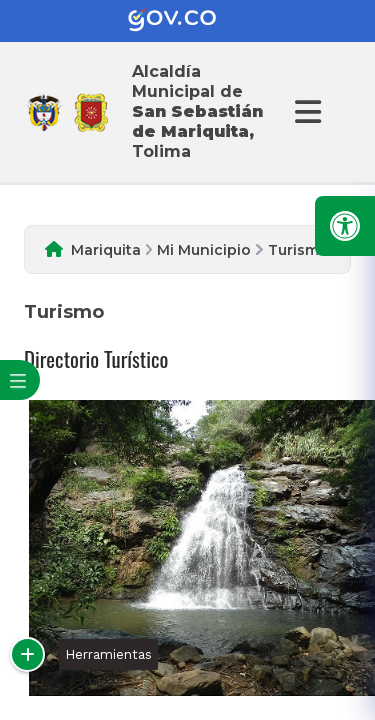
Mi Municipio (204, 250)
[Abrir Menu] (305, 112)
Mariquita (106, 250)
